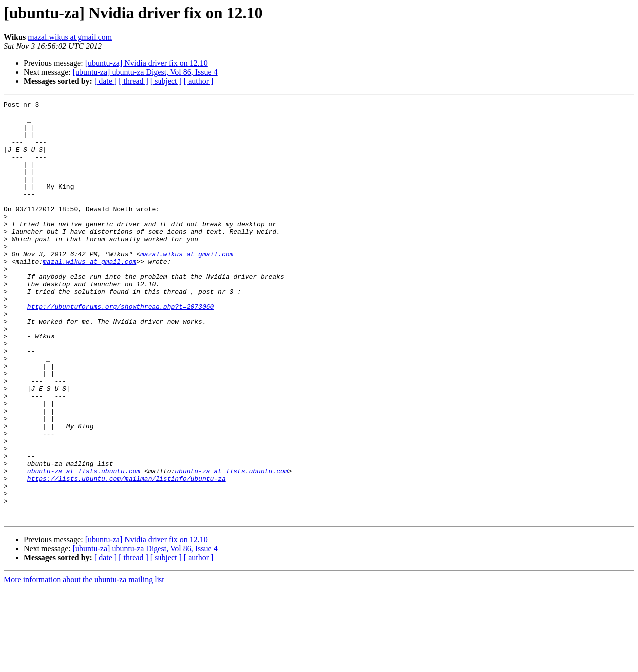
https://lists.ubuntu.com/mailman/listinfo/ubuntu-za (127, 554)
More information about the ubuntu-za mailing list (84, 663)
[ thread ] (133, 81)
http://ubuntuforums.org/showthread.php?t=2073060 (121, 348)
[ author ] (199, 81)
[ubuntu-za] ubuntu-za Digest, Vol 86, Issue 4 (145, 72)
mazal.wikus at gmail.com (70, 37)
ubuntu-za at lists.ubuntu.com (84, 545)
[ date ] (105, 81)
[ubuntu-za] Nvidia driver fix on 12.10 (147, 63)
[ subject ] (166, 81)
